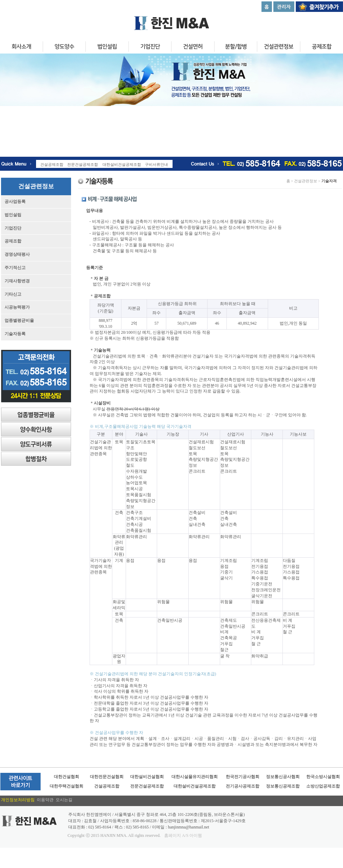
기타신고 (13, 294)
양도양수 (64, 48)
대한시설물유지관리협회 (195, 777)
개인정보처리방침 (19, 800)
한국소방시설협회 (323, 777)
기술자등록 (15, 334)
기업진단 (150, 48)
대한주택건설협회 (66, 786)
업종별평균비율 (19, 320)
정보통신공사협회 (283, 777)
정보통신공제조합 (283, 786)
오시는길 (64, 800)
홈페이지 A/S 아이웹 (183, 835)
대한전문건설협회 (107, 777)
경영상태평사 (17, 254)
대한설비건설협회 (147, 777)
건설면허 (193, 48)
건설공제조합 (107, 786)
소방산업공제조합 (323, 786)
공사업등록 (15, 202)
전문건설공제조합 (147, 786)
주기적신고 (15, 268)
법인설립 (107, 48)
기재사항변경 (17, 281)
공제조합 (13, 241)
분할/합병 (236, 48)
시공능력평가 (17, 307)
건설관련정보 (279, 48)
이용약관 (46, 800)
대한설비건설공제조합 (195, 786)
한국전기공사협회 (243, 777)
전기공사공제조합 (243, 786)
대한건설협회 (66, 777)
